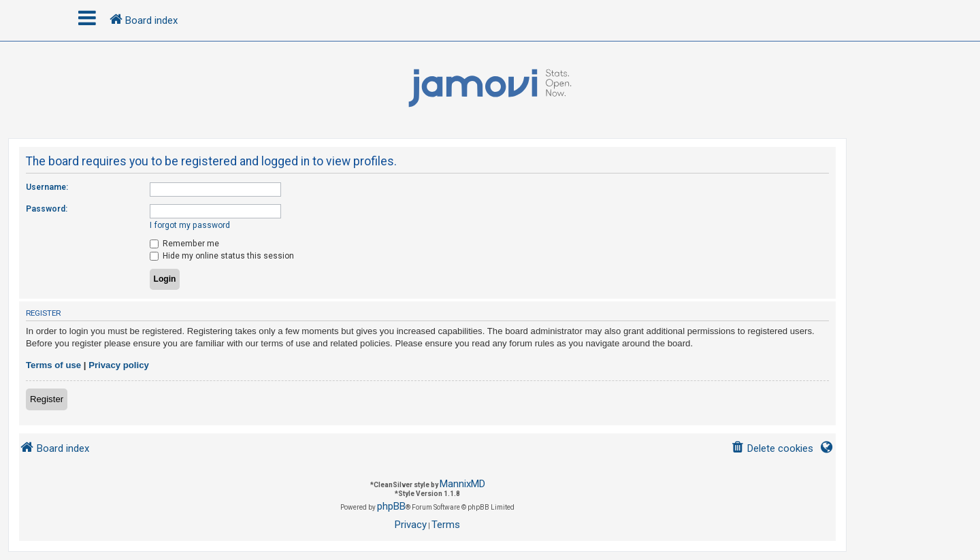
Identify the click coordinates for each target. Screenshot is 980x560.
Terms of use (53, 365)
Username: (47, 187)
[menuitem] (772, 449)
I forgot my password (190, 225)
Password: (47, 209)
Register (47, 399)
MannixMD (462, 484)
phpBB (391, 506)
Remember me (184, 244)
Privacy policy (119, 365)
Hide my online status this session (222, 256)
